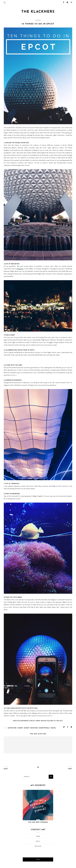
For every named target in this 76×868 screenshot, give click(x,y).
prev (70, 769)
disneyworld (44, 728)
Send (38, 859)
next (6, 769)
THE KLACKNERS (38, 12)
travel (53, 728)
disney (20, 728)
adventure (12, 728)
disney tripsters (31, 728)
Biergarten (20, 269)
